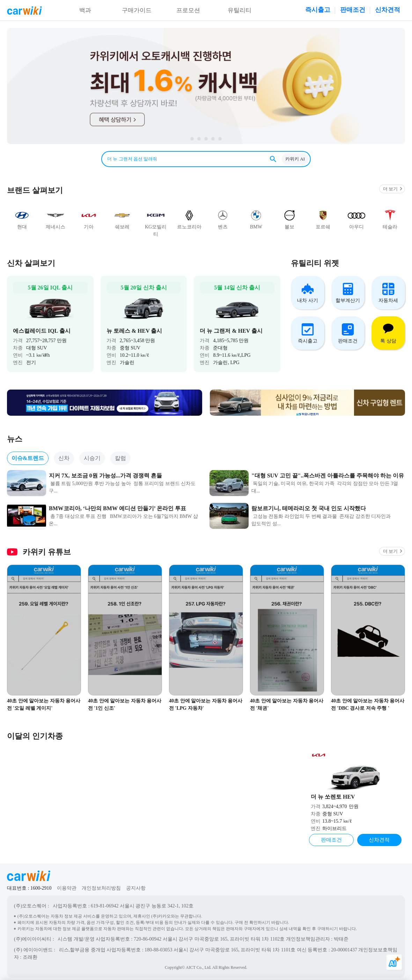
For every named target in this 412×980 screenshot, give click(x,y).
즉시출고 (318, 10)
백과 (85, 10)
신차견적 (388, 10)
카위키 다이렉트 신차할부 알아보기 (206, 86)
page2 (213, 139)
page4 (199, 139)
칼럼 (120, 453)
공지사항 (136, 884)
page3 (206, 139)
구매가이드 (137, 10)
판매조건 (353, 10)
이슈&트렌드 (28, 453)
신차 (64, 453)
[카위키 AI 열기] (395, 963)
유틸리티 (240, 10)
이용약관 (67, 884)
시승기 (92, 453)
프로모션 (188, 10)
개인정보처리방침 (101, 884)
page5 (192, 139)
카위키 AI (295, 159)
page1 (220, 139)
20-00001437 (344, 945)
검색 (273, 159)
